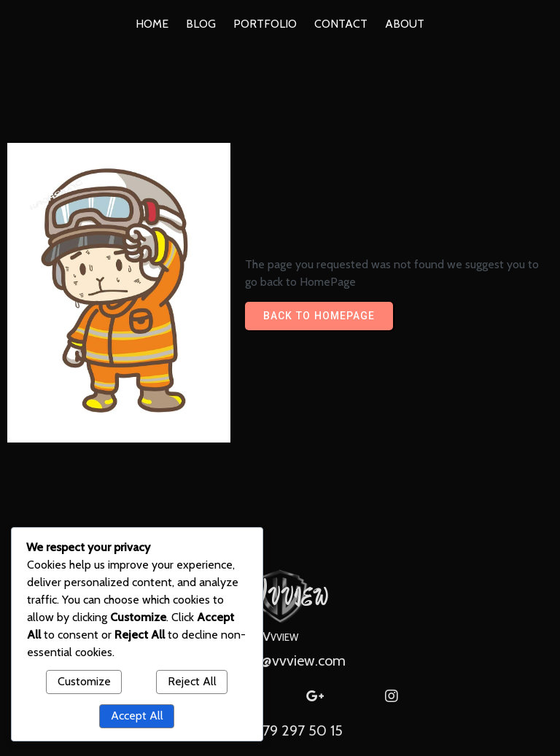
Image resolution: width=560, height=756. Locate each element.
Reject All (192, 681)
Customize (84, 681)
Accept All (137, 716)
